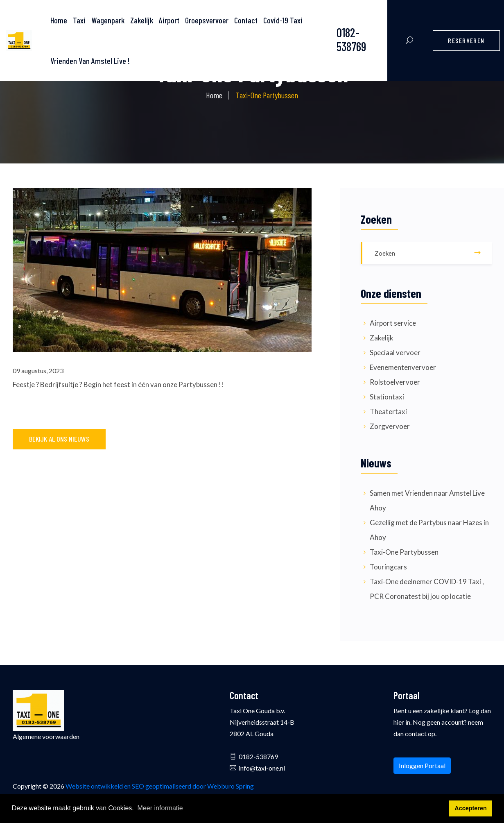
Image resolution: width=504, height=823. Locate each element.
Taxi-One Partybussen (404, 552)
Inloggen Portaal (422, 765)
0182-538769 (351, 39)
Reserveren (466, 40)
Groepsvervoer (207, 20)
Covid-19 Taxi (283, 20)
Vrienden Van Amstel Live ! (90, 61)
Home (214, 95)
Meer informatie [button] (160, 808)
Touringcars (388, 567)
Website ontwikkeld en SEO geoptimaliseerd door (160, 786)
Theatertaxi (388, 411)
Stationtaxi (387, 397)
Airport (169, 20)
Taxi (79, 20)
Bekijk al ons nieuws (59, 439)
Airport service (393, 323)
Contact (246, 20)
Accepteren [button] (470, 808)
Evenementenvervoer (403, 367)
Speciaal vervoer (395, 353)
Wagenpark (108, 20)
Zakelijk (142, 20)
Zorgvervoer (390, 426)
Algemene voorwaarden (46, 736)
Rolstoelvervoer (395, 382)
